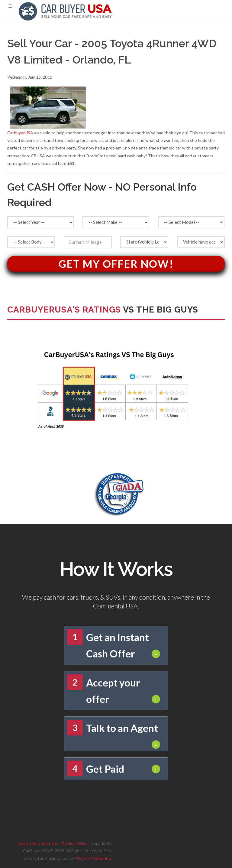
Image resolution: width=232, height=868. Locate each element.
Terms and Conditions (37, 843)
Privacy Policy (74, 843)
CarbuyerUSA (20, 133)
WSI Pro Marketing (93, 858)
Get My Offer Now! (116, 264)
